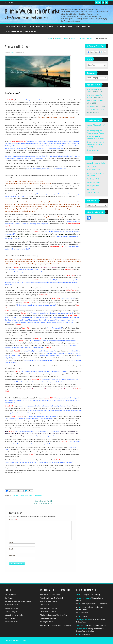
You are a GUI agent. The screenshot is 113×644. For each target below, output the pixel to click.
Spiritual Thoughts (93, 193)
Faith (73, 39)
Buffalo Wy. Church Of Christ (32, 11)
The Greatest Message (48, 618)
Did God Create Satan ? (95, 101)
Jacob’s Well (91, 106)
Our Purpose (30, 32)
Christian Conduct (62, 39)
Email (11, 549)
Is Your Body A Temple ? (43, 503)
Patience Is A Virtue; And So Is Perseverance (56, 625)
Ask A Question (92, 166)
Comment (13, 520)
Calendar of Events (93, 170)
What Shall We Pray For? (95, 110)
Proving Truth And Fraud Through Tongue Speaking (95, 144)
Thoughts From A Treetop (95, 133)
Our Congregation (14, 32)
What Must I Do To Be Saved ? (51, 595)
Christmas (95, 150)
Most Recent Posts (38, 26)
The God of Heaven (85, 39)
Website (12, 555)
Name (11, 542)
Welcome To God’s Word (16, 26)
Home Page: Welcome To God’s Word (18, 601)
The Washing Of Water (48, 612)
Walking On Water (47, 622)
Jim (12, 52)
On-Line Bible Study (83, 26)
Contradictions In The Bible (43, 501)
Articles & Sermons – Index (61, 26)
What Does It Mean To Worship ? (52, 598)
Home (49, 39)
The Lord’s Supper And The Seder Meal (54, 615)
